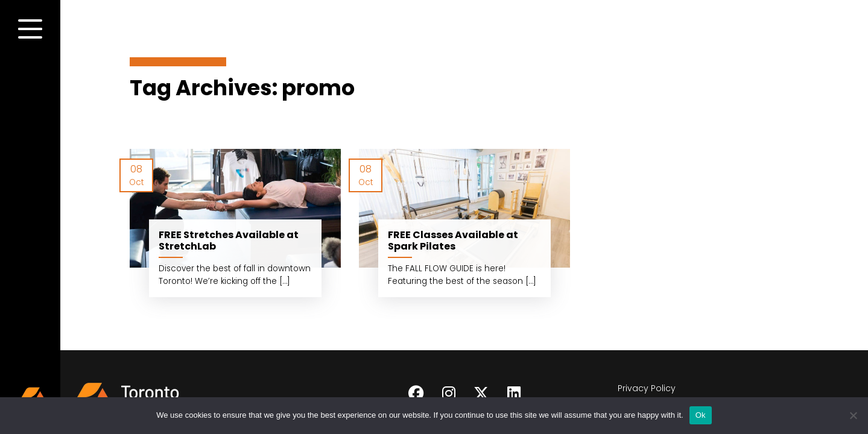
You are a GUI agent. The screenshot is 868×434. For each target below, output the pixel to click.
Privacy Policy (647, 388)
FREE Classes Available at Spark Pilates (453, 241)
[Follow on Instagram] (449, 394)
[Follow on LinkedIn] (514, 394)
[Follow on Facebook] (416, 394)
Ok (701, 415)
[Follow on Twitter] (481, 394)
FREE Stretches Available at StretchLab (229, 241)
